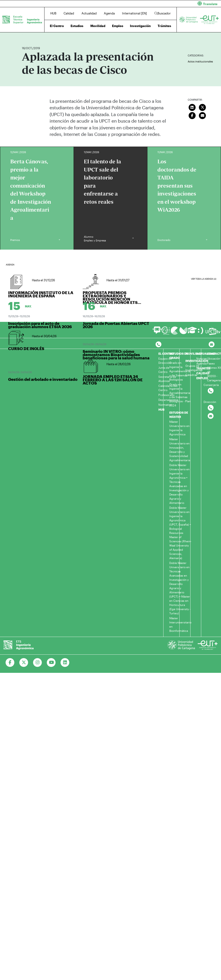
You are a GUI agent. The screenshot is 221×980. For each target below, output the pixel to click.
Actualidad (89, 13)
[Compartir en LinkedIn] (192, 107)
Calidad (69, 13)
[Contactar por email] (211, 416)
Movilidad (98, 26)
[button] (168, 4)
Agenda (109, 13)
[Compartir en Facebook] (192, 115)
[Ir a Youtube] (51, 663)
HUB (53, 13)
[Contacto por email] (212, 345)
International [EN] (134, 13)
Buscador (163, 13)
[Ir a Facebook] (10, 663)
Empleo (118, 26)
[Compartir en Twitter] (202, 107)
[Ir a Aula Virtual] (192, 332)
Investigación (140, 26)
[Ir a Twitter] (24, 663)
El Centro (57, 26)
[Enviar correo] (202, 115)
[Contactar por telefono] (158, 345)
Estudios (77, 26)
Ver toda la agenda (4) (204, 279)
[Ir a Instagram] (38, 663)
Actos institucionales (200, 61)
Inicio (26, 34)
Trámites (164, 26)
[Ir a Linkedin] (65, 663)
